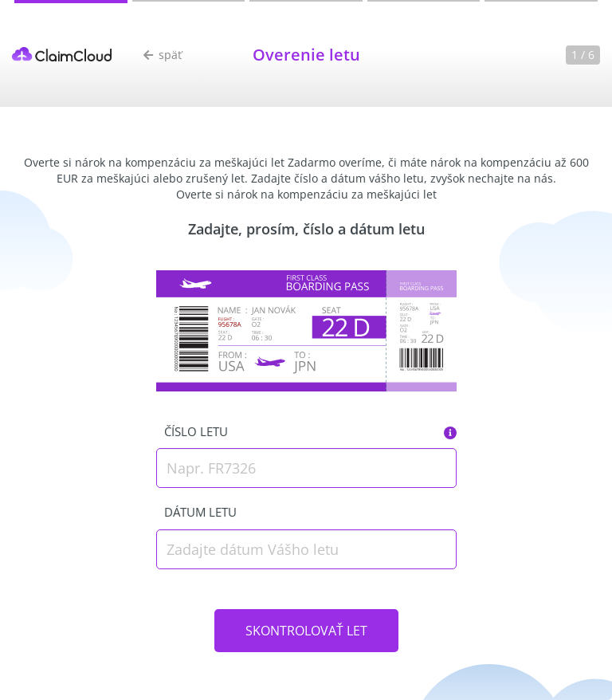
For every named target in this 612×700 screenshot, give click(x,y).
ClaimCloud (62, 54)
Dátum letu (200, 512)
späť (163, 55)
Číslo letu (196, 431)
